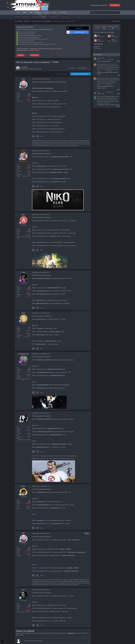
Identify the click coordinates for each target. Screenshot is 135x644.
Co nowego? (63, 12)
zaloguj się (71, 633)
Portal (18, 12)
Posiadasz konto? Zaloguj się (99, 5)
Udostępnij (72, 68)
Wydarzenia (26, 17)
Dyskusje (17, 17)
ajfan (99, 40)
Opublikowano (41, 79)
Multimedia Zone (54, 17)
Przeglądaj (38, 12)
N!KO (113, 35)
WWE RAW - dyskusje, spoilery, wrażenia (108, 105)
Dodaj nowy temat (62, 74)
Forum (25, 13)
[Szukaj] (99, 13)
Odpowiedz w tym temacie (80, 74)
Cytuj (42, 136)
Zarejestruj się (115, 5)
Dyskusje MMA (37, 69)
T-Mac (113, 40)
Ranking (47, 12)
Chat (31, 12)
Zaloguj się (21, 55)
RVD (99, 35)
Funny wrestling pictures (104, 61)
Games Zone (64, 17)
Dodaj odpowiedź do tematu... (33, 641)
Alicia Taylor (101, 94)
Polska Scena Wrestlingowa (39, 17)
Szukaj (54, 12)
